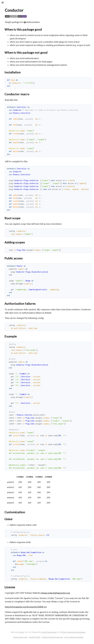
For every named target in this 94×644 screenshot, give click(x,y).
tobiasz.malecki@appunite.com (55, 593)
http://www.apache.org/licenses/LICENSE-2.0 (26, 607)
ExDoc (22, 632)
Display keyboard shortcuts (53, 637)
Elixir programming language (74, 632)
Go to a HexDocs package (74, 637)
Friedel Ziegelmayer (49, 632)
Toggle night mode (20, 637)
